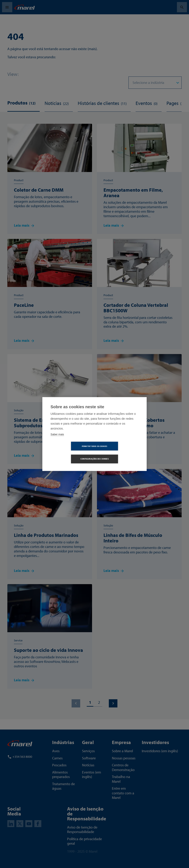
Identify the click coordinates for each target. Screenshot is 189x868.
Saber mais (57, 441)
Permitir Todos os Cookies (71, 453)
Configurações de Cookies (118, 453)
